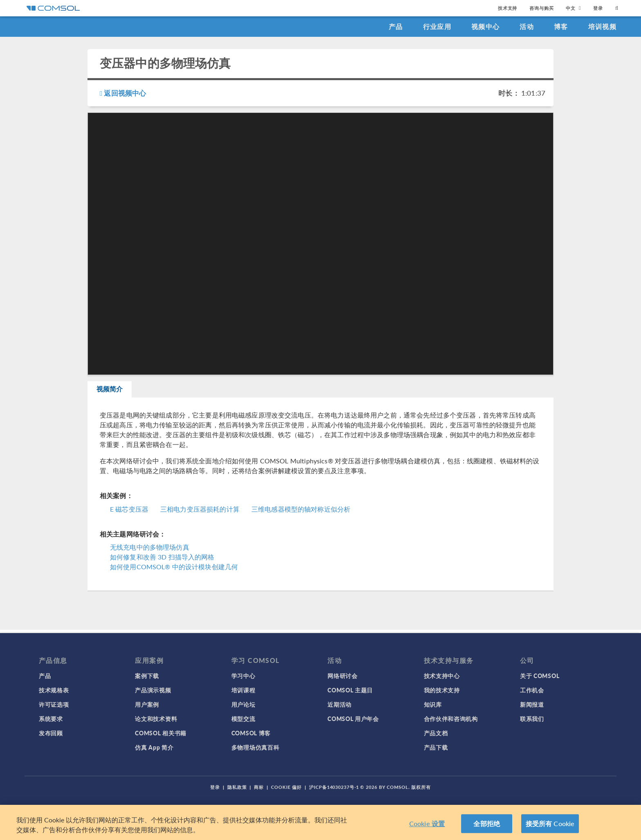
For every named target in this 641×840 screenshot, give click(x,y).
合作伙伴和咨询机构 (451, 719)
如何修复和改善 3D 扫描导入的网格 (162, 560)
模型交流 (243, 719)
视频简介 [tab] (115, 391)
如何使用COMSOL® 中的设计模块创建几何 (174, 570)
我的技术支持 (442, 690)
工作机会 (532, 690)
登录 (598, 8)
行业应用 (437, 26)
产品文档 (436, 733)
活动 (527, 26)
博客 (561, 26)
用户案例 (147, 704)
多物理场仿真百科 (256, 747)
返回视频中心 (123, 93)
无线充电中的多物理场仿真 (150, 550)
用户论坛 (243, 704)
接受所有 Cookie (550, 823)
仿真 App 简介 (154, 747)
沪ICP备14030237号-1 (334, 787)
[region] (320, 822)
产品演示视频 (153, 690)
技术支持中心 (442, 676)
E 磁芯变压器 (129, 512)
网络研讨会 (343, 676)
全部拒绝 (487, 823)
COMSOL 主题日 (350, 690)
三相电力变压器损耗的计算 (200, 512)
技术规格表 (54, 690)
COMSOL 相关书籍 (161, 733)
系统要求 (51, 719)
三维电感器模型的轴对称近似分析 (301, 512)
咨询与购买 (541, 8)
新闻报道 (532, 704)
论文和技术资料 (156, 719)
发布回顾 (51, 733)
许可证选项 (54, 704)
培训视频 (602, 26)
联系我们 (532, 719)
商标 (259, 787)
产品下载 (436, 747)
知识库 (433, 704)
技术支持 (508, 8)
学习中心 (243, 676)
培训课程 (243, 690)
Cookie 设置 (427, 823)
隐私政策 (237, 787)
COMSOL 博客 (251, 733)
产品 (396, 26)
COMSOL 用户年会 (353, 719)
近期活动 (340, 704)
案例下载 (147, 676)
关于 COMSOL (540, 676)
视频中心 (485, 26)
